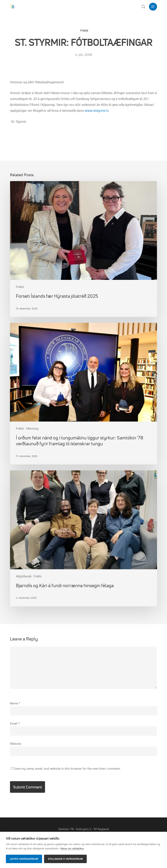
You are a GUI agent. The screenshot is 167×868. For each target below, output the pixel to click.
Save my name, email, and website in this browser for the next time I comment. (67, 768)
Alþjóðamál (24, 576)
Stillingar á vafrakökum (65, 859)
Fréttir (84, 30)
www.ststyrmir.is (97, 110)
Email (15, 723)
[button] (153, 7)
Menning (32, 428)
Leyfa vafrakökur (24, 859)
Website (16, 744)
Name (15, 703)
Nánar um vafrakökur (72, 848)
